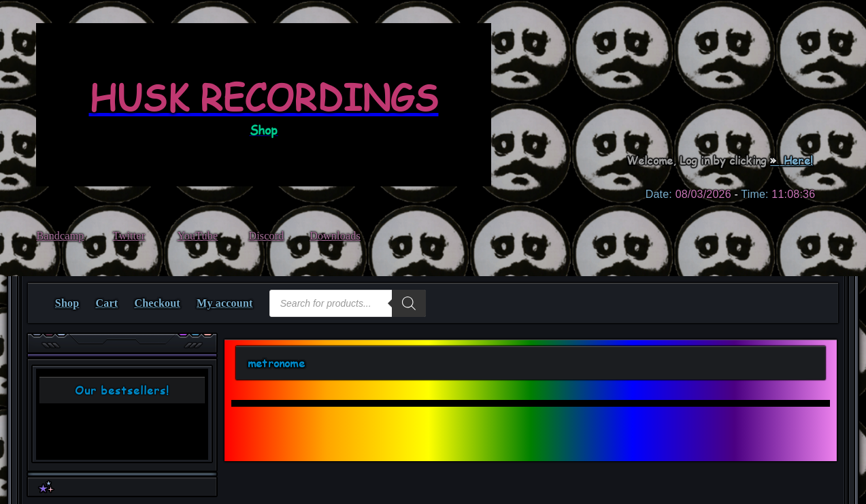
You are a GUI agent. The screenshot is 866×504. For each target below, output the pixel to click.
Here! (797, 160)
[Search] (409, 303)
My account (224, 303)
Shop (67, 303)
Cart (107, 303)
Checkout (157, 303)
